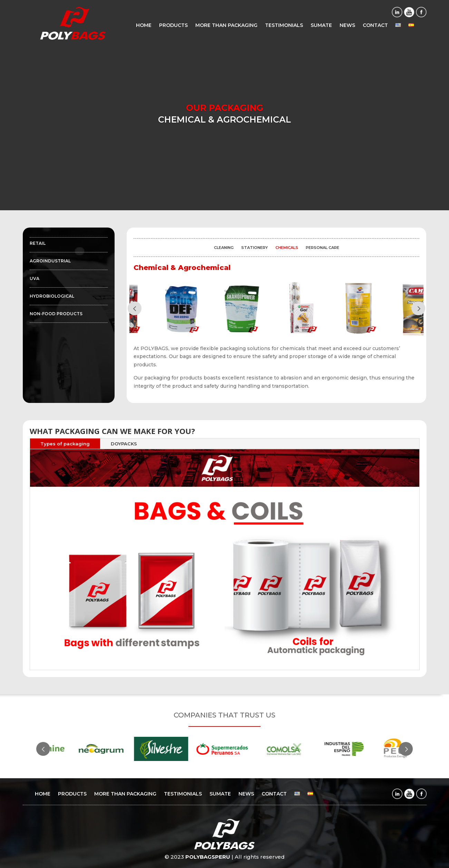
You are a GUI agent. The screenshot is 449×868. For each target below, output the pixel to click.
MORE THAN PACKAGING (226, 26)
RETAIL (38, 243)
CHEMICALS (287, 248)
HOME (144, 26)
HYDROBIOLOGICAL (52, 296)
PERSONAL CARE (323, 248)
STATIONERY (255, 248)
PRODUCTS (173, 26)
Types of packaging (65, 444)
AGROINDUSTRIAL (50, 261)
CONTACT (375, 26)
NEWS (347, 26)
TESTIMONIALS (284, 26)
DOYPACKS (124, 444)
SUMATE (321, 26)
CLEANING (224, 248)
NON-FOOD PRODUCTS (56, 314)
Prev (135, 308)
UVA (35, 279)
